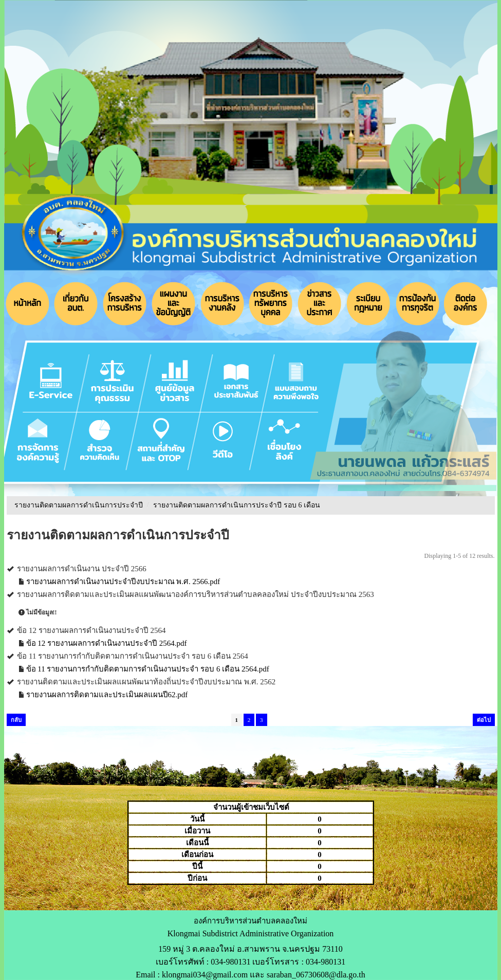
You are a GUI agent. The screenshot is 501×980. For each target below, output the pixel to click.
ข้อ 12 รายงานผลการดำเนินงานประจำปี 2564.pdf (107, 643)
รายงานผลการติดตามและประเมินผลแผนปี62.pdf (107, 695)
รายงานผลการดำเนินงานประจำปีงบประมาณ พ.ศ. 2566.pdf (123, 582)
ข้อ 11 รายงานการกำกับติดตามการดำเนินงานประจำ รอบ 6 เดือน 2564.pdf (148, 669)
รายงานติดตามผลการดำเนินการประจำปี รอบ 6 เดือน (237, 505)
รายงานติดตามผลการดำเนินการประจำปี (79, 505)
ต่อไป (484, 720)
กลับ (16, 720)
